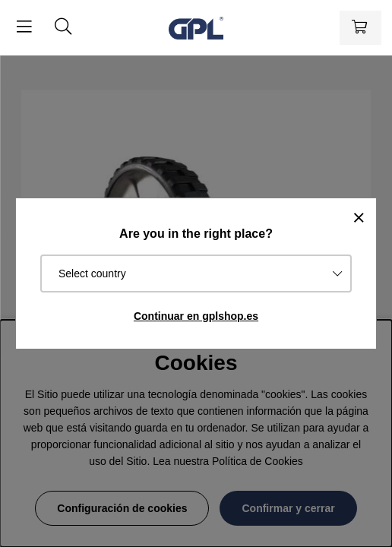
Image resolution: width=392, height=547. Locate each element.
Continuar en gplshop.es (196, 316)
